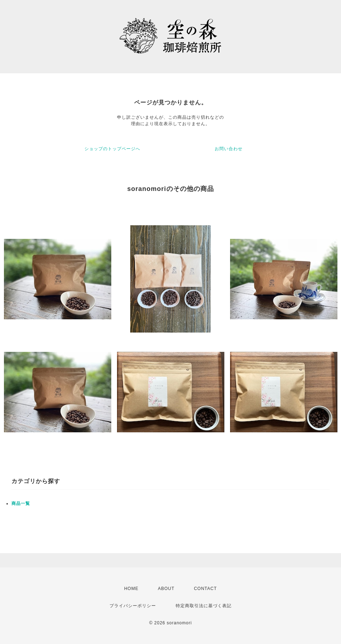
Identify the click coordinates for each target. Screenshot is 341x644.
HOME (131, 589)
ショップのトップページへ (112, 149)
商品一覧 (21, 503)
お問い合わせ (229, 149)
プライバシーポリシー (133, 606)
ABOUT (166, 589)
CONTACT (205, 589)
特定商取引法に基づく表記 (204, 606)
